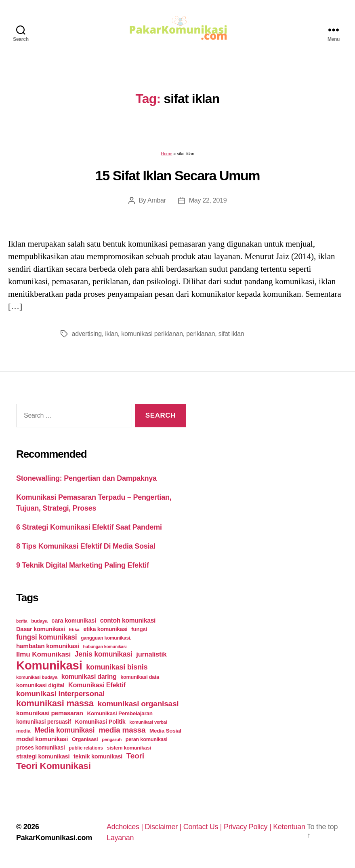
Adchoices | (126, 827)
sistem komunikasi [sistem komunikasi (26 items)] (129, 748)
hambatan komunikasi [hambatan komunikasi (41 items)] (48, 646)
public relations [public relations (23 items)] (86, 748)
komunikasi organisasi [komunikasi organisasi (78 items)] (138, 704)
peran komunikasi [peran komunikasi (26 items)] (147, 739)
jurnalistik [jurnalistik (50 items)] (151, 654)
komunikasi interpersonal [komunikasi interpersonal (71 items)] (60, 694)
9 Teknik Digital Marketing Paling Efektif (83, 565)
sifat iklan (231, 334)
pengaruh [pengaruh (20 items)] (112, 739)
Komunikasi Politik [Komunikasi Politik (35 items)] (100, 722)
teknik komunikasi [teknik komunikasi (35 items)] (98, 756)
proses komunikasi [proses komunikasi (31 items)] (41, 748)
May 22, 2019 (208, 200)
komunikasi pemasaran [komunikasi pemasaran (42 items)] (50, 713)
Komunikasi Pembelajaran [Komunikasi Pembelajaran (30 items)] (120, 713)
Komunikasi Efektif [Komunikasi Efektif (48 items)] (97, 685)
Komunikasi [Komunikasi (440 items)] (49, 665)
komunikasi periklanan (152, 334)
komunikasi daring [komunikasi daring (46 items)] (89, 677)
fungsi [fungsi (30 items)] (139, 629)
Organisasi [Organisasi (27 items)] (85, 739)
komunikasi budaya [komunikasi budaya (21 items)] (37, 677)
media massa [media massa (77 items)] (122, 730)
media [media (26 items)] (23, 731)
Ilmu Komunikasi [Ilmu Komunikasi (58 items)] (43, 654)
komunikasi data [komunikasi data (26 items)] (140, 677)
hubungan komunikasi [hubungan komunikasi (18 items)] (105, 646)
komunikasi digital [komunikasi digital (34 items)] (40, 685)
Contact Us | (204, 827)
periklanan (201, 334)
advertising (87, 334)
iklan (111, 334)
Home (166, 154)
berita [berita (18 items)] (22, 621)
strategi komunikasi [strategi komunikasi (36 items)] (43, 756)
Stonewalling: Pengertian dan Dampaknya (86, 478)
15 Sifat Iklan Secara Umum (177, 175)
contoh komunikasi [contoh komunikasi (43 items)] (128, 620)
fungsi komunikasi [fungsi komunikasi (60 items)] (46, 637)
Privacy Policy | (248, 827)
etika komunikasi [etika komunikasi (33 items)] (105, 629)
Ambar (157, 200)
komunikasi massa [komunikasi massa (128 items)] (55, 703)
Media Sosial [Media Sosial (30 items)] (165, 731)
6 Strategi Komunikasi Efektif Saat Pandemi (89, 527)
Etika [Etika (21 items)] (74, 629)
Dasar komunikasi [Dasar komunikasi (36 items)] (41, 629)
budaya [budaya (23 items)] (39, 621)
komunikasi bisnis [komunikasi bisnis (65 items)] (117, 667)
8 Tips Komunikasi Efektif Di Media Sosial (86, 546)
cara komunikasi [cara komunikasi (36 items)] (74, 621)
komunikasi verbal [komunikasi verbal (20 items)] (148, 722)
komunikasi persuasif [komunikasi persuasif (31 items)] (44, 722)
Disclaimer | (164, 827)
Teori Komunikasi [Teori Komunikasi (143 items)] (54, 766)
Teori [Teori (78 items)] (135, 756)
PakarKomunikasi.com (54, 838)
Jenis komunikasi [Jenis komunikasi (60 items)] (104, 654)
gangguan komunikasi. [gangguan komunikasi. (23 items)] (106, 638)
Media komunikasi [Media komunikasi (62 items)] (64, 730)
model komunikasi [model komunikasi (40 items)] (42, 739)
